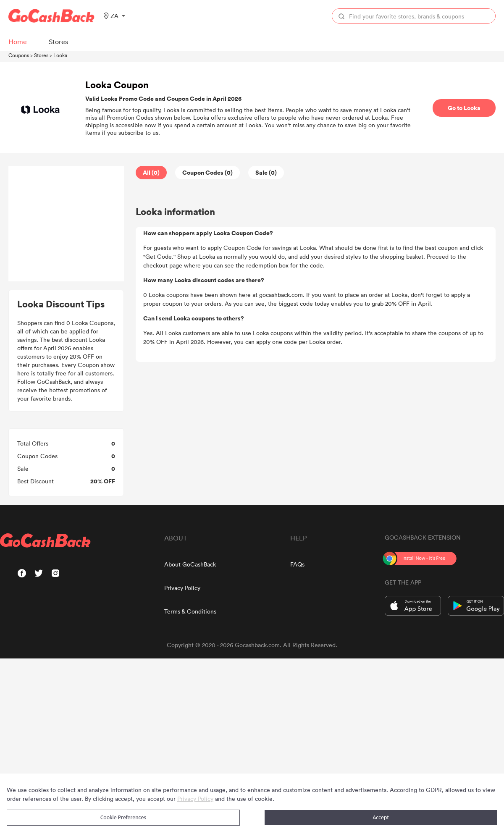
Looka (60, 55)
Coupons (19, 55)
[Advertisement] (66, 224)
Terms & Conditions (190, 611)
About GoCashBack (190, 564)
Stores (41, 55)
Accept (381, 817)
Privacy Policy (182, 588)
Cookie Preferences (123, 817)
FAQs (297, 564)
